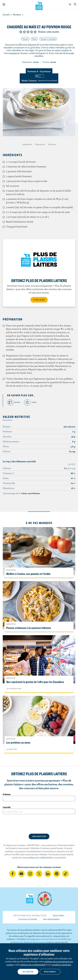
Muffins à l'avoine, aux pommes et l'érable (28, 574)
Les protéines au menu (18, 742)
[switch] (39, 78)
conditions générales (61, 965)
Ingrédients (27, 144)
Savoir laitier (58, 915)
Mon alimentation (51, 919)
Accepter (28, 972)
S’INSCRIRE (39, 300)
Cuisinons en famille (28, 919)
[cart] (70, 4)
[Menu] (4, 4)
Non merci (50, 972)
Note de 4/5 (32, 32)
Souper (25, 39)
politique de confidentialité (40, 858)
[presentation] (39, 824)
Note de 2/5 (24, 32)
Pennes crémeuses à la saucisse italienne (29, 628)
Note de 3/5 (28, 32)
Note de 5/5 (35, 32)
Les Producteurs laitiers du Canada (39, 6)
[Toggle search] (75, 4)
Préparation (40, 144)
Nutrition (52, 144)
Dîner (34, 39)
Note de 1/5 (21, 32)
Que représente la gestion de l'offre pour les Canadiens (35, 682)
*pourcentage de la (21, 493)
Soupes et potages (48, 39)
